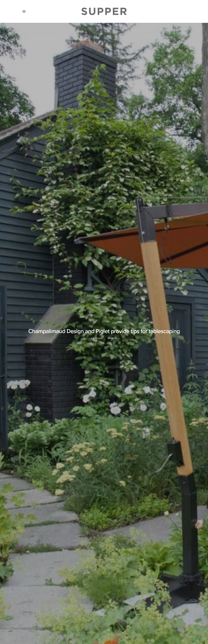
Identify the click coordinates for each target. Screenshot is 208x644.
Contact (84, 627)
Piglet (78, 120)
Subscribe (69, 627)
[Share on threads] (100, 583)
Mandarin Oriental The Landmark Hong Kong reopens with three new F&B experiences (47, 549)
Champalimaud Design (57, 120)
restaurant (123, 479)
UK (149, 479)
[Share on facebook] (93, 583)
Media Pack (53, 627)
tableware (138, 479)
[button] (24, 11)
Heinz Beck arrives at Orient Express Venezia (102, 546)
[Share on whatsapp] (108, 583)
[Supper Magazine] (104, 11)
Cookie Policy (100, 627)
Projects (113, 68)
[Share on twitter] (96, 583)
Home (28, 627)
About (39, 627)
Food (84, 479)
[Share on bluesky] (112, 583)
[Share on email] (115, 583)
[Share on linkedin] (104, 583)
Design (75, 479)
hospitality (97, 479)
